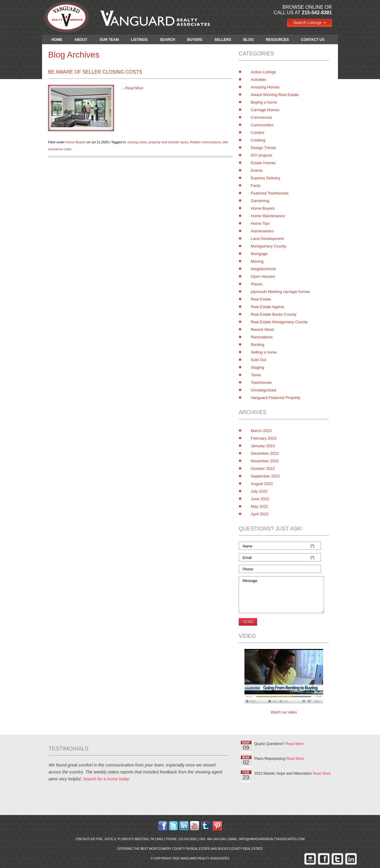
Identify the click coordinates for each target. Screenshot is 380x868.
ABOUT (81, 40)
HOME (57, 40)
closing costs (137, 142)
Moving (257, 261)
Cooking (258, 140)
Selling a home (264, 352)
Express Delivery (266, 178)
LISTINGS (139, 40)
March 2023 (261, 431)
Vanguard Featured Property (276, 398)
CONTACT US (313, 40)
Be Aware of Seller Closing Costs (95, 72)
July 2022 (259, 491)
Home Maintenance (268, 216)
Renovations (262, 337)
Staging (257, 367)
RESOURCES (277, 40)
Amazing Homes (265, 87)
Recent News (262, 329)
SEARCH (167, 40)
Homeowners (262, 231)
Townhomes (261, 382)
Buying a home (264, 102)
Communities (262, 125)
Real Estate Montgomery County (279, 322)
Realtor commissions (205, 142)
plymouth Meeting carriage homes (280, 292)
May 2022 (259, 506)
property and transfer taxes (168, 142)
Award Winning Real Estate (275, 95)
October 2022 (263, 469)
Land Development (267, 239)
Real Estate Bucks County (274, 314)
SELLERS (223, 40)
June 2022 (260, 499)
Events (257, 170)
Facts (256, 186)
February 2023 (264, 438)
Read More (134, 88)
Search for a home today (106, 779)
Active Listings (263, 72)
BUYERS (195, 40)
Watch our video (284, 712)
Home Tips (260, 223)
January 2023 (263, 446)
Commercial (261, 117)
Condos (258, 133)
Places (257, 284)
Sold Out (259, 360)
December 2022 (265, 453)
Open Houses (263, 276)
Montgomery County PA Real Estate (180, 849)
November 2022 (265, 461)
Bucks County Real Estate (241, 849)
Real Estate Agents (268, 307)
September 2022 (265, 476)
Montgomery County (269, 246)
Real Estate (261, 299)
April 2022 (260, 514)
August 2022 (262, 484)
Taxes (256, 375)
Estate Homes (263, 163)
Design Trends (264, 148)
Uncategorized (264, 390)
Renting (258, 345)
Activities (259, 80)
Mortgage (259, 254)
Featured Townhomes (270, 193)
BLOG (249, 40)
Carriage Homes (265, 110)
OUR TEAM (109, 40)
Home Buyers (76, 142)
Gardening (260, 201)
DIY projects (262, 155)
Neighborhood (263, 269)
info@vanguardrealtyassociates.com (272, 839)
